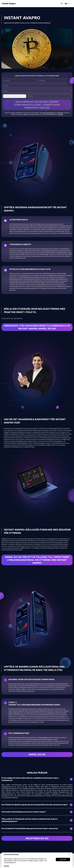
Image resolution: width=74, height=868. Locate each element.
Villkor (44, 113)
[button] (62, 4)
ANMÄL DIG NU (37, 754)
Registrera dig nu (37, 838)
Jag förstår (63, 859)
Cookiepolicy (60, 113)
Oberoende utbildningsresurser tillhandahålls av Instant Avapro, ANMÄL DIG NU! (37, 327)
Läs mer (7, 866)
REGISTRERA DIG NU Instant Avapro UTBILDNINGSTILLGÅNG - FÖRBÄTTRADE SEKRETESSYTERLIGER (37, 105)
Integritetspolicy (50, 113)
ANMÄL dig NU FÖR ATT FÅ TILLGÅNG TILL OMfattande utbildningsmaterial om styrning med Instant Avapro (37, 560)
